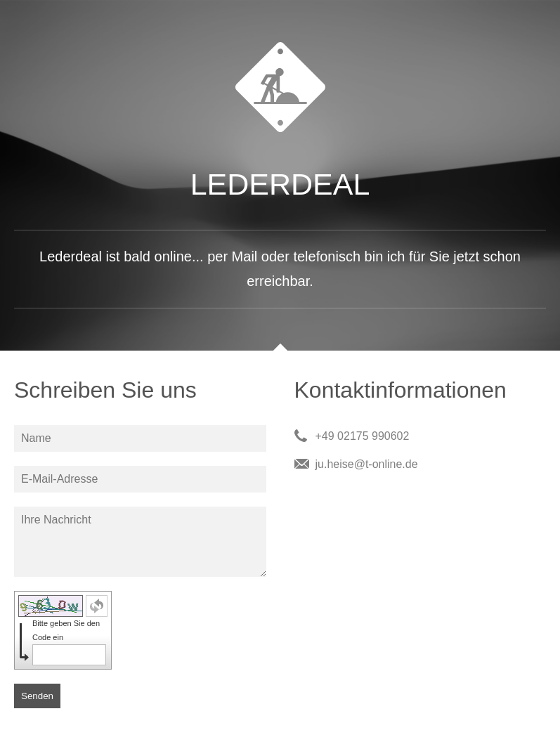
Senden (37, 696)
